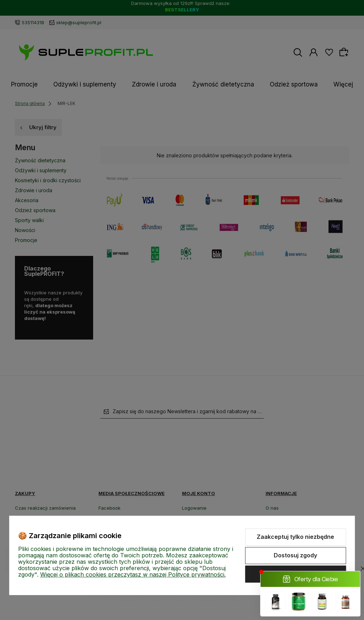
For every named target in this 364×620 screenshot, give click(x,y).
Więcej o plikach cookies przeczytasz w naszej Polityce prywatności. (133, 574)
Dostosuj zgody (295, 555)
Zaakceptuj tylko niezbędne (295, 537)
